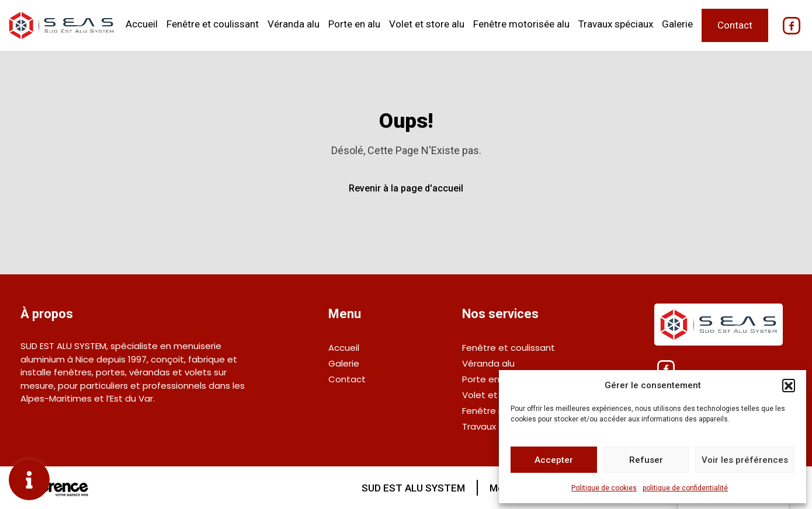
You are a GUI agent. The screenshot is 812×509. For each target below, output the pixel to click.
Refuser (646, 460)
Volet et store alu (427, 24)
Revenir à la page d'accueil (406, 188)
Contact (735, 25)
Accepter (554, 460)
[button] (789, 385)
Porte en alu (354, 24)
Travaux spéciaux (616, 24)
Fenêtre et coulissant (213, 24)
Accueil (142, 24)
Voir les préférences (745, 460)
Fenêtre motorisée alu (521, 24)
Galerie (677, 24)
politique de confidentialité (685, 488)
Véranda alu (294, 24)
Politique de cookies (604, 488)
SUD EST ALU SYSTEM (413, 488)
